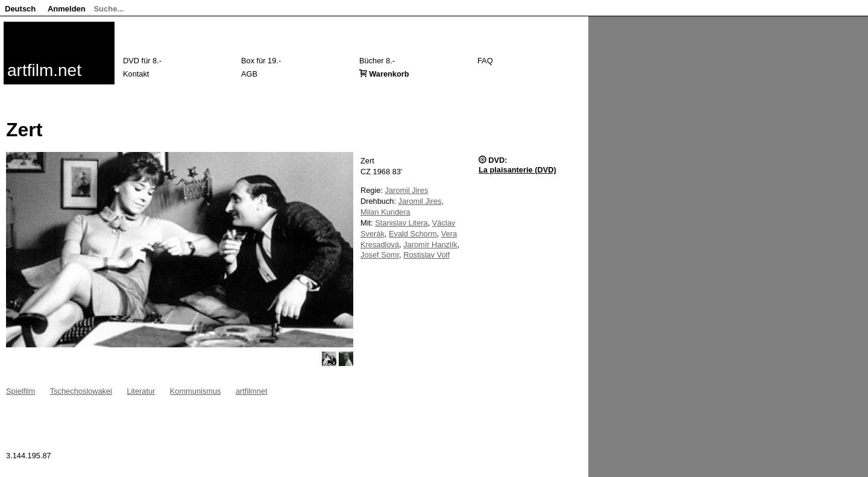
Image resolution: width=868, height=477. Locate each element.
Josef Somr (380, 255)
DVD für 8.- (142, 61)
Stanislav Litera (401, 223)
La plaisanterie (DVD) (517, 170)
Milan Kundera (385, 212)
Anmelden (67, 9)
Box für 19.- (261, 61)
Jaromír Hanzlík (430, 245)
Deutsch (20, 9)
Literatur (141, 391)
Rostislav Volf (426, 255)
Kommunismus (196, 391)
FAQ (485, 61)
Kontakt (136, 74)
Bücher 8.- (377, 61)
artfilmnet (252, 391)
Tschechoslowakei (81, 391)
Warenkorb (389, 74)
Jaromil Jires (407, 190)
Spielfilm (20, 391)
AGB (249, 74)
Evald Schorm (413, 234)
